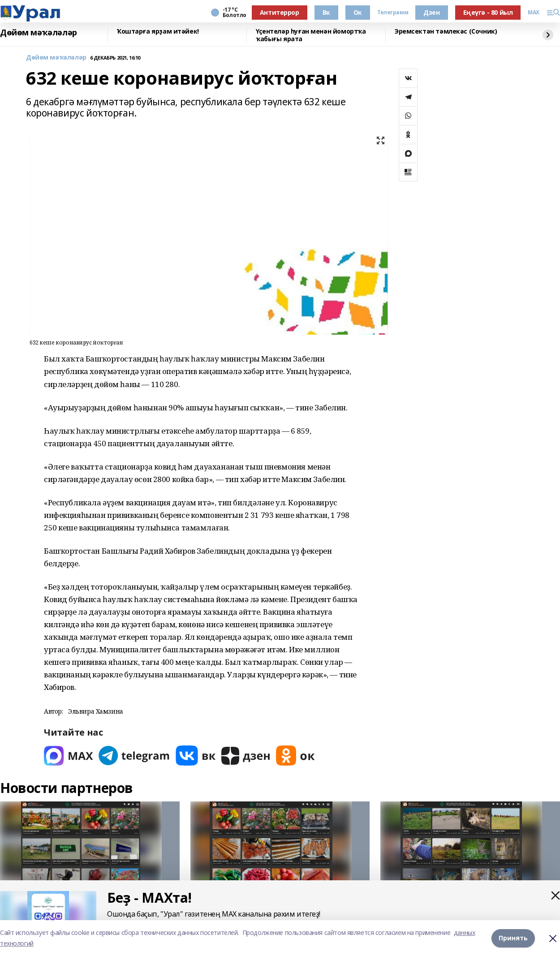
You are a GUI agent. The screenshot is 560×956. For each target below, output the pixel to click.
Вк (326, 12)
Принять (513, 938)
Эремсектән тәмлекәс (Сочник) (446, 32)
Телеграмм (393, 13)
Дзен (431, 12)
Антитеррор (280, 12)
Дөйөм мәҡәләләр (39, 33)
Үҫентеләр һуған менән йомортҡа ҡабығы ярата (311, 35)
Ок (358, 12)
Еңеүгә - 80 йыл (488, 12)
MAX (534, 13)
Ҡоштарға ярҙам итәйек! (158, 32)
